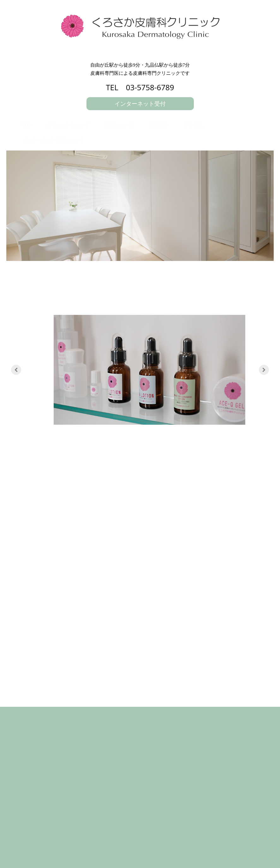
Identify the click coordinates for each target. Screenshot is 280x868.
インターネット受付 (140, 103)
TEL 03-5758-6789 (140, 87)
